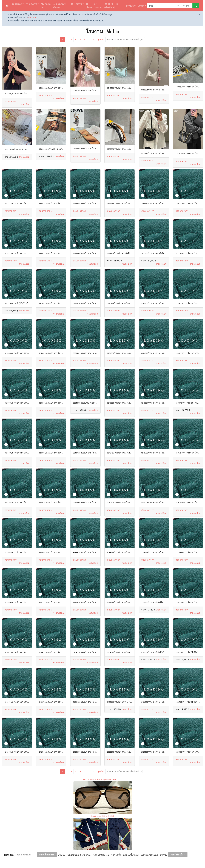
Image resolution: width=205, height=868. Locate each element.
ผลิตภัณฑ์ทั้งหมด (60, 6)
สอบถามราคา (11, 101)
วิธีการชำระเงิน (101, 855)
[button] (24, 104)
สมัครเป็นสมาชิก (47, 855)
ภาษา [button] (141, 6)
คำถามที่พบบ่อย (131, 855)
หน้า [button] (130, 6)
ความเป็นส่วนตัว (150, 855)
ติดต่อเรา (46, 6)
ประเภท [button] (31, 4)
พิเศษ (89, 6)
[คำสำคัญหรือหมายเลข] (187, 6)
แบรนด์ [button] (17, 4)
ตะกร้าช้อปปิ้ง (177, 855)
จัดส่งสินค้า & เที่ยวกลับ (79, 855)
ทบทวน (98, 6)
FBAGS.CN (9, 855)
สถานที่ (164, 855)
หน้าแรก (32, 18)
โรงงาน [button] (76, 4)
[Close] (199, 15)
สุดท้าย (101, 40)
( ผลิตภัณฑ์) (111, 6)
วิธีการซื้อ (116, 855)
